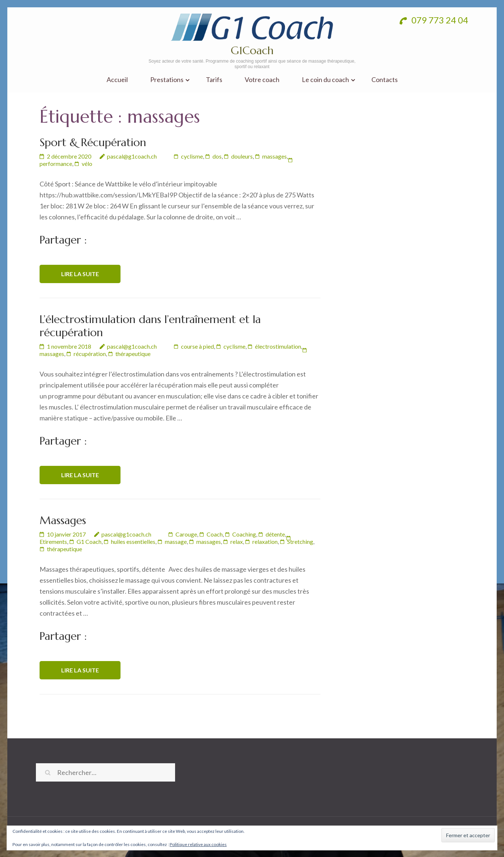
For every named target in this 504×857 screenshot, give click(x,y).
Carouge (186, 534)
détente (275, 534)
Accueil (117, 80)
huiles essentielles (133, 541)
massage (176, 541)
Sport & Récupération (93, 142)
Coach (215, 534)
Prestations (167, 80)
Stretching (300, 541)
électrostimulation (278, 346)
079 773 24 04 (434, 20)
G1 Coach (89, 541)
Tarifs (214, 80)
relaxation (265, 541)
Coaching (244, 534)
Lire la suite (80, 274)
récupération (90, 354)
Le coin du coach (325, 80)
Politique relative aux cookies (198, 844)
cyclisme (192, 156)
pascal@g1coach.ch (132, 156)
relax (237, 541)
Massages (63, 520)
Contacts (385, 80)
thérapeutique (133, 354)
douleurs (242, 156)
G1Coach (252, 50)
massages (275, 156)
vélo (87, 164)
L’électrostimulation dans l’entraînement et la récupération (150, 326)
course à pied (197, 346)
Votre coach (262, 80)
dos (217, 156)
